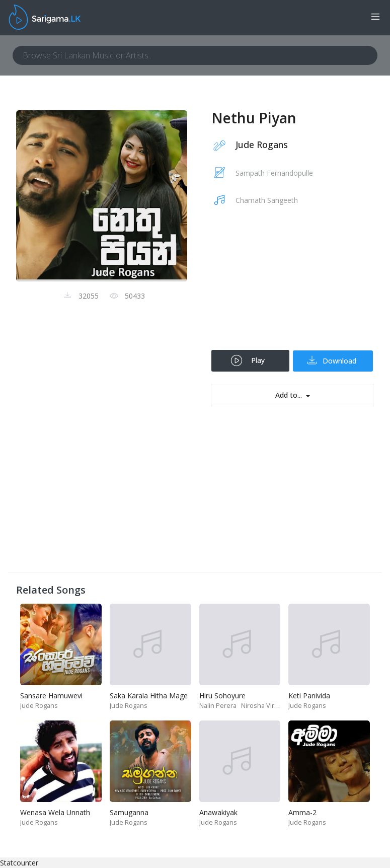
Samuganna (129, 812)
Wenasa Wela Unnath (55, 812)
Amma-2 (302, 812)
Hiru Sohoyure (222, 696)
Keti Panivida (309, 696)
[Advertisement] (293, 284)
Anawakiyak (218, 812)
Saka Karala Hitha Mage (149, 696)
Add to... (290, 395)
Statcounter (19, 863)
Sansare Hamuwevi (51, 696)
